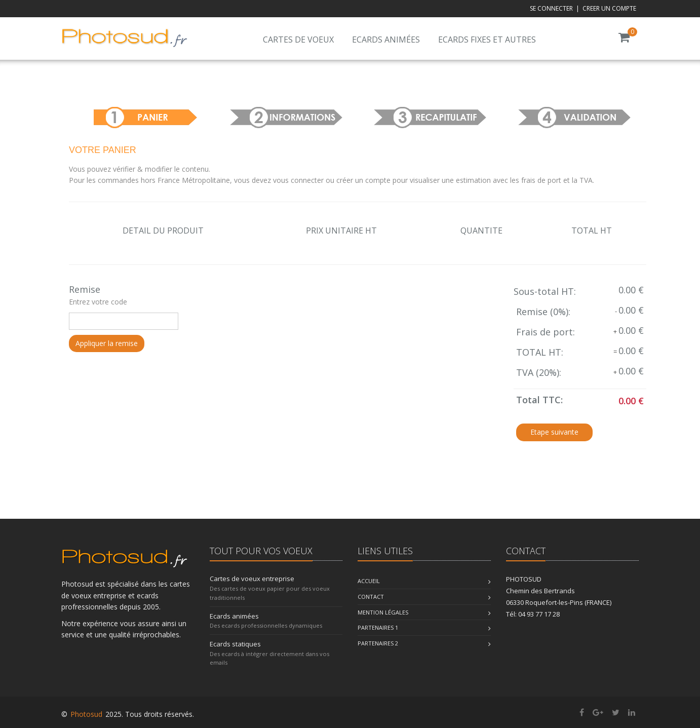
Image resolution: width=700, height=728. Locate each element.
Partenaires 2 (378, 643)
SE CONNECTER (551, 8)
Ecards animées (386, 40)
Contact (371, 597)
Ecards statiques (235, 644)
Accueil (369, 581)
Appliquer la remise (107, 343)
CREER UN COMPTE (609, 8)
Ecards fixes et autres (487, 40)
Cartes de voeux (298, 40)
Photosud (86, 714)
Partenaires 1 (378, 627)
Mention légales (383, 612)
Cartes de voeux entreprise (252, 579)
